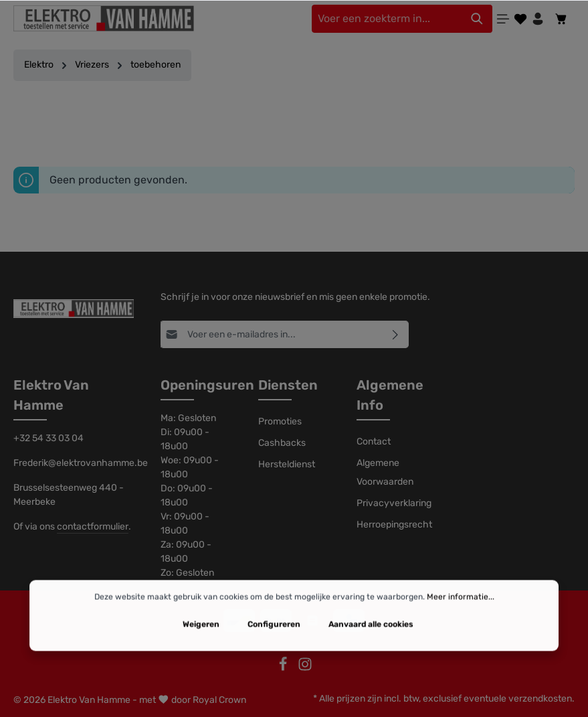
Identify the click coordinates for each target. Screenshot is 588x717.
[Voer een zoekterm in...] (387, 19)
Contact (374, 442)
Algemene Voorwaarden (385, 472)
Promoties (280, 421)
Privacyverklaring (394, 503)
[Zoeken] (477, 19)
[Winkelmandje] (561, 19)
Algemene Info (390, 395)
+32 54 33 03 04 (48, 438)
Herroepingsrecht (394, 525)
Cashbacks (282, 443)
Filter (294, 124)
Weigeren (201, 649)
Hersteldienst (287, 464)
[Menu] (503, 19)
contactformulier (93, 527)
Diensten (288, 385)
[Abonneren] (396, 334)
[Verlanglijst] (520, 19)
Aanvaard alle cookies (371, 649)
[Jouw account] (538, 19)
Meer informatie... (461, 622)
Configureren (274, 649)
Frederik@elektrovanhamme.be (74, 463)
